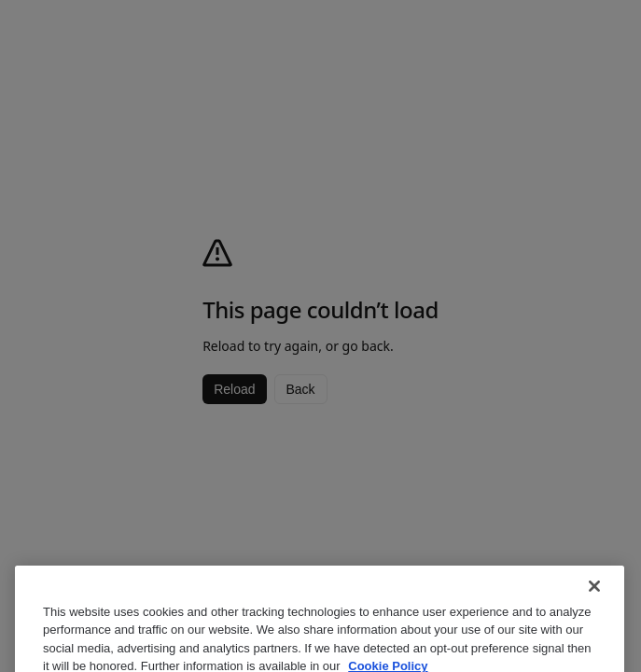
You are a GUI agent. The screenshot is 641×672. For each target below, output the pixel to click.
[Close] (594, 597)
